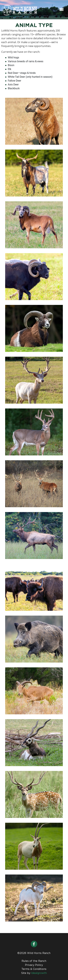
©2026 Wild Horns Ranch (34, 953)
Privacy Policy (34, 965)
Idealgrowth (39, 973)
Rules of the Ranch (34, 961)
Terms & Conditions (34, 969)
